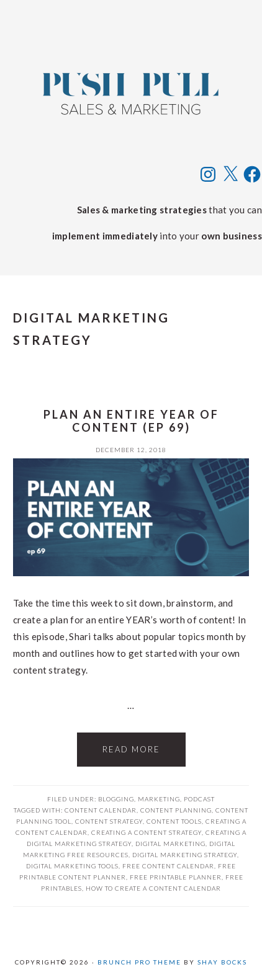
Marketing (159, 799)
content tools (174, 821)
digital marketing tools (72, 866)
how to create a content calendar (153, 888)
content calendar (101, 810)
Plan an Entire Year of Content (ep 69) (131, 421)
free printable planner (176, 877)
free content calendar (168, 866)
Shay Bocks (222, 962)
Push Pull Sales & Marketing (131, 93)
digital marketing (170, 844)
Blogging (116, 799)
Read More (131, 749)
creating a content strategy (147, 832)
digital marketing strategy (185, 855)
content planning (176, 810)
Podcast (199, 799)
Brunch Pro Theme (139, 962)
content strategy (109, 821)
